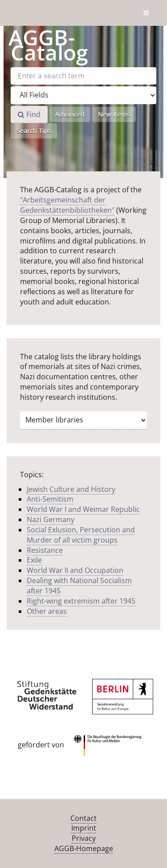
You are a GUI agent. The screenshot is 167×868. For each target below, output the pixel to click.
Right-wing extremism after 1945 (81, 601)
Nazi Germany (51, 519)
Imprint (84, 828)
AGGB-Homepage (84, 848)
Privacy (84, 838)
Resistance (45, 550)
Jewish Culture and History (71, 489)
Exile (34, 560)
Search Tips (34, 131)
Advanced (70, 114)
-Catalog (48, 45)
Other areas (47, 611)
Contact (83, 818)
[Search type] (83, 95)
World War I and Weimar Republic (83, 509)
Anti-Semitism (50, 499)
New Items (114, 114)
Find (29, 114)
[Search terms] (83, 76)
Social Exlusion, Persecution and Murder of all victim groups (81, 535)
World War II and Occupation (75, 570)
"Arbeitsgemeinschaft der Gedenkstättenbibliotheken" (67, 205)
